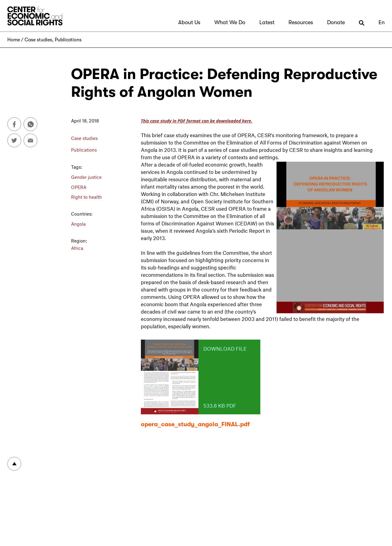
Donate (336, 22)
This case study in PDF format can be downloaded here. (197, 121)
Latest (267, 22)
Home (14, 40)
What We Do (230, 22)
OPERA (79, 187)
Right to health (87, 197)
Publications (68, 40)
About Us (189, 22)
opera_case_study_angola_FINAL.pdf (195, 424)
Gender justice (86, 177)
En (382, 22)
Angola (78, 224)
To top (14, 464)
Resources (301, 22)
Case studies (38, 40)
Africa (77, 248)
